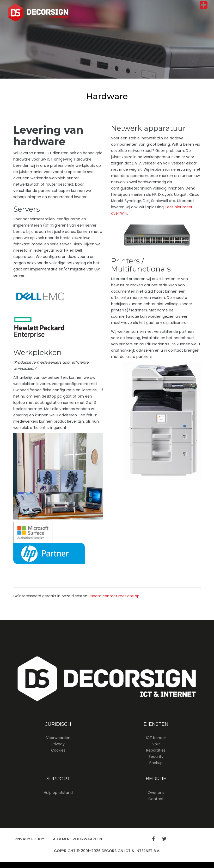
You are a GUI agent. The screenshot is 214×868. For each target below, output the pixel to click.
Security (156, 757)
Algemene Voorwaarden (77, 839)
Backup (156, 763)
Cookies (58, 750)
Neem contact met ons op (115, 596)
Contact (156, 799)
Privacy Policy (29, 839)
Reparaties (156, 750)
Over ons (156, 793)
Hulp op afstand (58, 793)
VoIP (156, 744)
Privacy (58, 744)
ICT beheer (156, 738)
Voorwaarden (58, 738)
